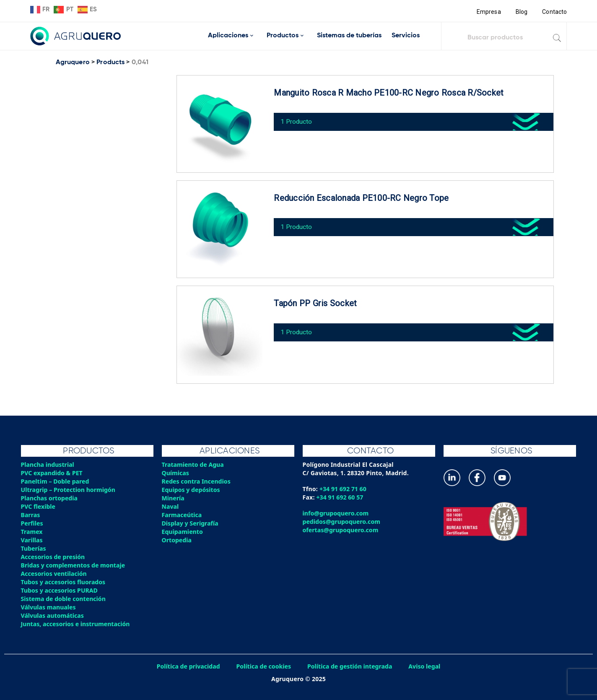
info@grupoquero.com (336, 513)
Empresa (488, 12)
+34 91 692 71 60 (344, 489)
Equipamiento (183, 532)
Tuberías (34, 548)
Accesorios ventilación (55, 574)
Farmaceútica (182, 515)
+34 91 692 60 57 (341, 497)
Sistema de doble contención (64, 599)
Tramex (32, 532)
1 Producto (299, 119)
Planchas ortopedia (50, 498)
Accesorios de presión (54, 557)
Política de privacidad (186, 666)
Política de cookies (263, 666)
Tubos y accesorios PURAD (60, 590)
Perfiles (32, 523)
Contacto (554, 12)
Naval (171, 506)
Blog (521, 12)
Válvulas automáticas (53, 615)
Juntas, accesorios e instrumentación (77, 624)
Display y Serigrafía (191, 523)
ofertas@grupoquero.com (341, 530)
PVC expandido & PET (53, 473)
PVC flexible (39, 506)
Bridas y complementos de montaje (74, 565)
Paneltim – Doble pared (56, 481)
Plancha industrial (48, 464)
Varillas (32, 540)
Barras (31, 515)
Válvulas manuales (49, 607)
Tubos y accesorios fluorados (64, 582)
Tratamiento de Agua (194, 464)
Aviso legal (427, 666)
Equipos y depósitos (192, 490)
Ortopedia (177, 540)
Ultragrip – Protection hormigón (69, 490)
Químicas (176, 473)
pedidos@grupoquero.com (342, 522)
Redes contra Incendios (197, 481)
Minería (173, 498)
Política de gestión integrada (351, 666)
